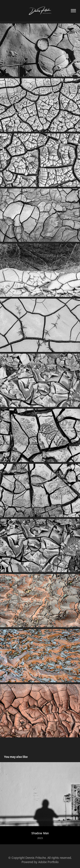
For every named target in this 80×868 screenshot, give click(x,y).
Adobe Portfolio (48, 862)
